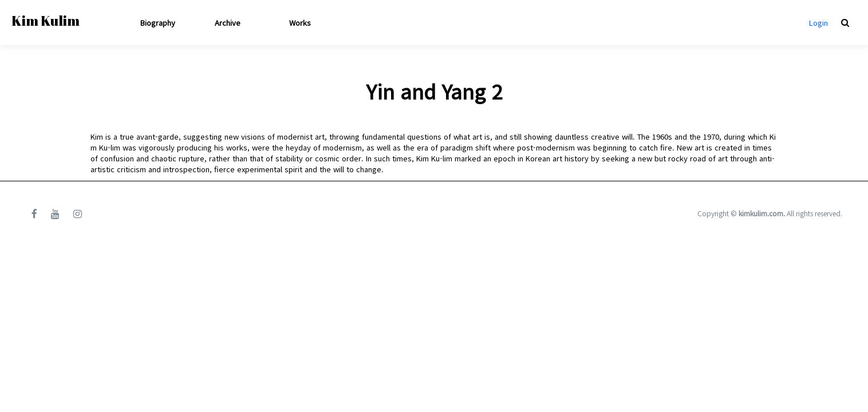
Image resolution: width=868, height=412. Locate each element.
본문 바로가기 (0, 0)
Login (818, 23)
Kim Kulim (46, 21)
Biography (158, 23)
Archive (228, 23)
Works (300, 23)
